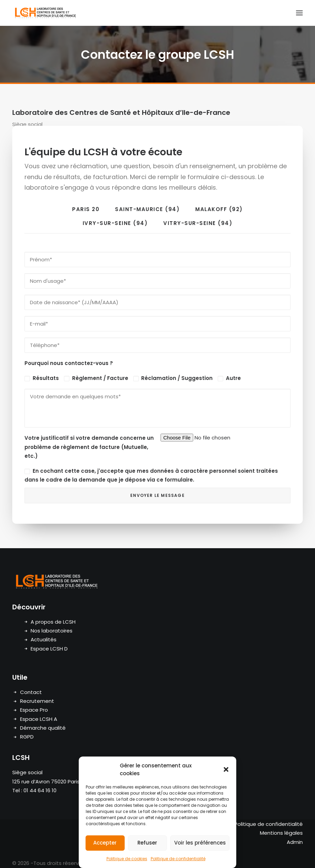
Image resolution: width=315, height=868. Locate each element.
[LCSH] (45, 13)
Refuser (147, 843)
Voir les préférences (200, 843)
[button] (226, 769)
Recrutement (37, 701)
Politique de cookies (127, 859)
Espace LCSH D (49, 649)
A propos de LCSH (53, 622)
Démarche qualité (43, 728)
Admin (295, 842)
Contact (31, 692)
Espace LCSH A (39, 719)
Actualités (44, 639)
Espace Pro (34, 710)
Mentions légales (281, 833)
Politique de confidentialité (178, 859)
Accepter (105, 843)
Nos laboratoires (52, 631)
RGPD (27, 737)
